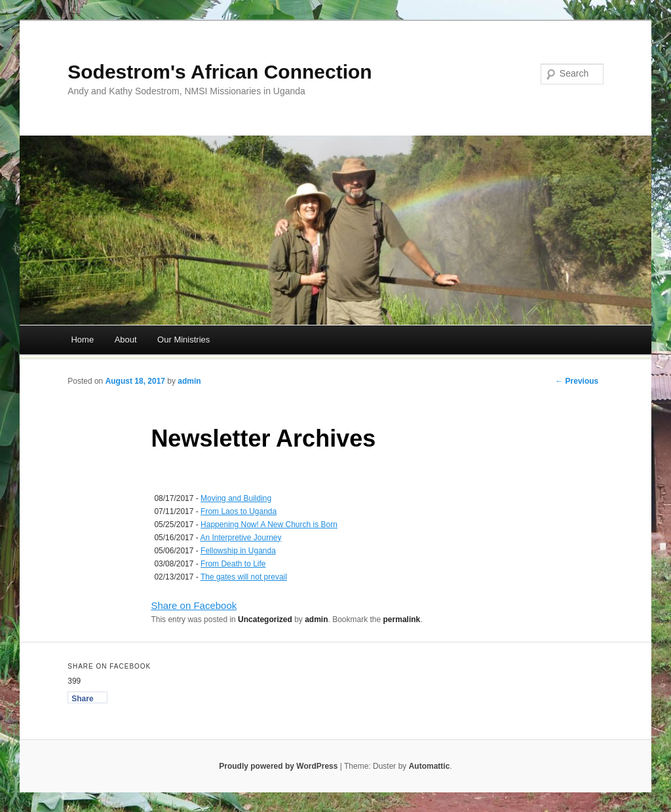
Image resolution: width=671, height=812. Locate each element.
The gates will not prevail (244, 577)
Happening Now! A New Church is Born (269, 525)
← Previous (577, 381)
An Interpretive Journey (240, 538)
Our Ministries (183, 340)
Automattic (430, 766)
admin (189, 381)
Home (82, 340)
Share (82, 699)
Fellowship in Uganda (238, 551)
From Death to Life (233, 564)
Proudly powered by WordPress (278, 766)
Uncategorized (265, 619)
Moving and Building (236, 498)
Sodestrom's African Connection (220, 72)
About (126, 340)
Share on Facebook (194, 605)
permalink (402, 619)
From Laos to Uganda (239, 511)
